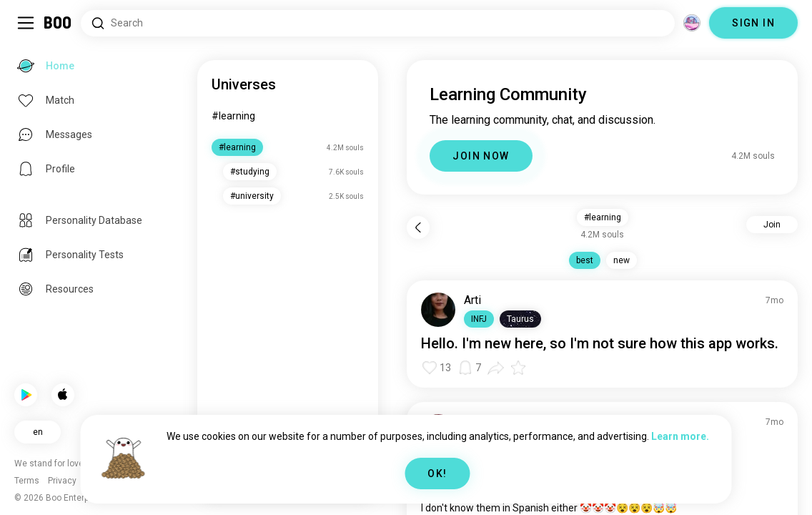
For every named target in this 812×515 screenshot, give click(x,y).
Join (772, 225)
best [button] (585, 260)
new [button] (622, 260)
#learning (233, 116)
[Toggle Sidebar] (26, 23)
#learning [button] (603, 217)
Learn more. (680, 436)
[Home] (58, 23)
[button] (479, 319)
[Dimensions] (692, 23)
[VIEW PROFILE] (438, 310)
